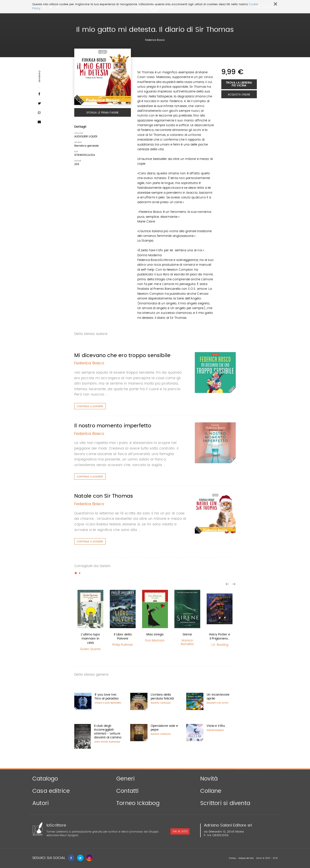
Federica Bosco (155, 40)
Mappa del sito (246, 858)
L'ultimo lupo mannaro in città (90, 639)
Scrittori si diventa (225, 803)
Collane (211, 791)
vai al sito (180, 831)
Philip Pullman (123, 645)
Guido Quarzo (90, 649)
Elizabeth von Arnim (218, 703)
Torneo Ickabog (138, 803)
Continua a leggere (90, 406)
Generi (125, 779)
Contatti (127, 791)
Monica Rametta (187, 642)
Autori (40, 803)
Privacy (232, 858)
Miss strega (155, 635)
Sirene (187, 635)
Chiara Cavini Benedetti (108, 703)
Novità (209, 779)
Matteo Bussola (215, 730)
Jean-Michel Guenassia (107, 742)
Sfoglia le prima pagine (103, 113)
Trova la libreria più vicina (239, 84)
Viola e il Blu (216, 726)
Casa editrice (51, 791)
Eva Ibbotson (155, 641)
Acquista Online (239, 95)
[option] (90, 621)
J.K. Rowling (220, 645)
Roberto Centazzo (161, 703)
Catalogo (45, 779)
